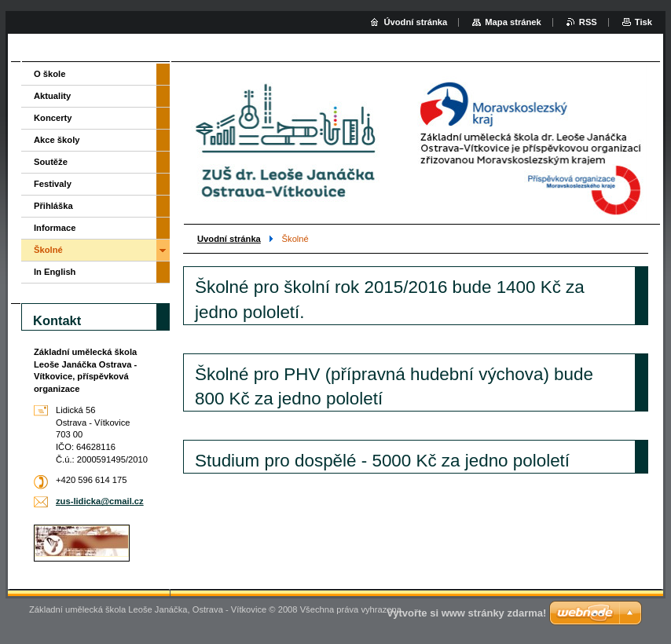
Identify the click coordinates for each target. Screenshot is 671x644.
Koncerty (53, 118)
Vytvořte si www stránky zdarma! (466, 613)
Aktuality (52, 96)
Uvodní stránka (229, 239)
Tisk (643, 22)
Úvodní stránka (415, 22)
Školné (48, 250)
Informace (55, 228)
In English (55, 272)
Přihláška (53, 206)
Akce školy (57, 140)
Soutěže (51, 162)
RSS (588, 22)
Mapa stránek (513, 22)
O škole (49, 74)
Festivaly (53, 184)
